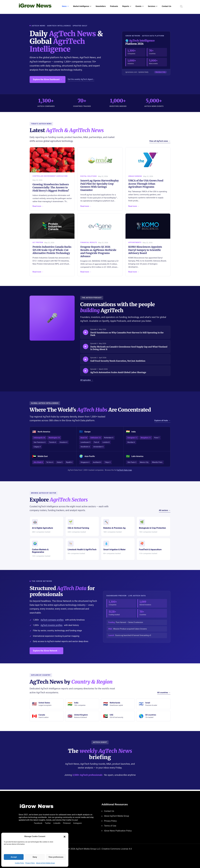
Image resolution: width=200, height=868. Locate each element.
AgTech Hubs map (124, 470)
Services (152, 6)
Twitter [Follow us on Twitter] (48, 823)
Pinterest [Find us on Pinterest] (67, 823)
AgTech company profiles (52, 620)
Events (139, 6)
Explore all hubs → (162, 420)
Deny (35, 857)
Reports (126, 6)
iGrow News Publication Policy (118, 831)
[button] (65, 836)
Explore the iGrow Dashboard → (48, 79)
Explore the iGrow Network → (46, 651)
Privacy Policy (30, 863)
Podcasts (114, 6)
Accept (14, 857)
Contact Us (166, 6)
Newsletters (101, 6)
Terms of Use (110, 826)
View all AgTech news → (160, 141)
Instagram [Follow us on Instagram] (78, 823)
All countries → (164, 693)
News (64, 6)
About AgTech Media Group (45, 863)
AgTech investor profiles (51, 625)
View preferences (56, 857)
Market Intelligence (81, 6)
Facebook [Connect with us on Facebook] (38, 823)
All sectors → (165, 510)
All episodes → (87, 380)
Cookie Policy (20, 863)
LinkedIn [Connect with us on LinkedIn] (57, 823)
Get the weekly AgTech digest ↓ (81, 79)
